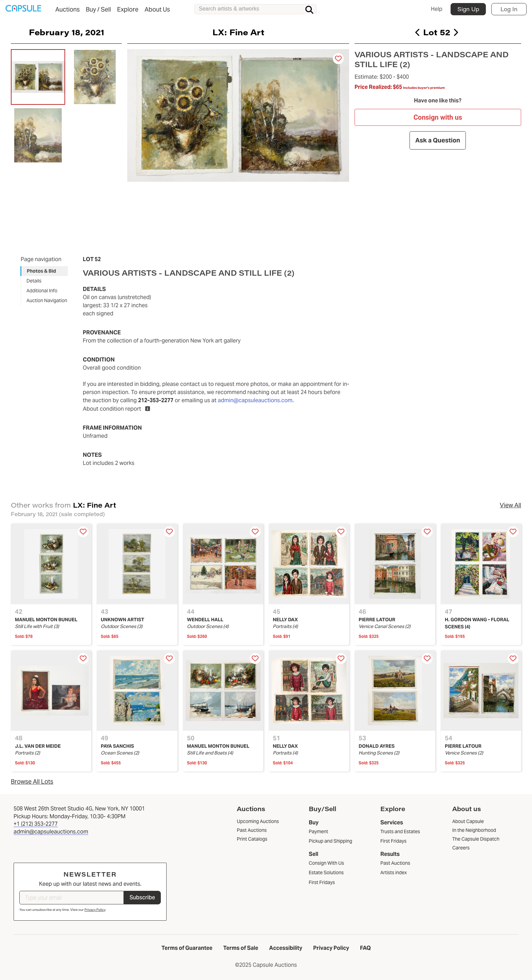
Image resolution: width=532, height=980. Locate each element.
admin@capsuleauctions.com (255, 400)
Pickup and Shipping (330, 841)
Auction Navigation (47, 300)
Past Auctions (395, 863)
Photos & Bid (41, 271)
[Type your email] (72, 898)
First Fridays (322, 882)
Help (437, 9)
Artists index (394, 873)
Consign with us (438, 117)
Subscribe (142, 897)
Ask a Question (438, 140)
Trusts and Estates (400, 831)
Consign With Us (326, 863)
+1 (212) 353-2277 (36, 824)
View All (510, 505)
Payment (318, 831)
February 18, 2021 (66, 32)
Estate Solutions (326, 873)
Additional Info (42, 291)
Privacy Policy (95, 910)
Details (34, 281)
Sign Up (468, 9)
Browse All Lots (32, 781)
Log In (509, 9)
